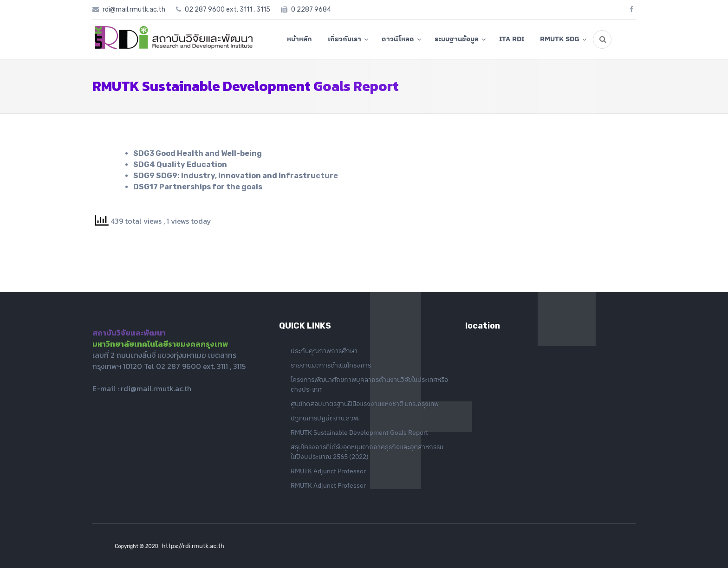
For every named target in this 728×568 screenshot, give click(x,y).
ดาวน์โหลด (398, 39)
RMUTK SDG (560, 39)
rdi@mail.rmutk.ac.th (156, 388)
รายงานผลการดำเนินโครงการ (331, 365)
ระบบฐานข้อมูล (457, 39)
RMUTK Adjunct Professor (328, 471)
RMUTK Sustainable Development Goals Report (359, 432)
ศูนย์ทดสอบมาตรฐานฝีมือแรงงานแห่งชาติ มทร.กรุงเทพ (365, 404)
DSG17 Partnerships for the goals (198, 187)
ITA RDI (512, 39)
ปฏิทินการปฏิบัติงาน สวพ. (325, 418)
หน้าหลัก (299, 39)
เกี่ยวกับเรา (344, 39)
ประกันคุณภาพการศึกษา (324, 351)
